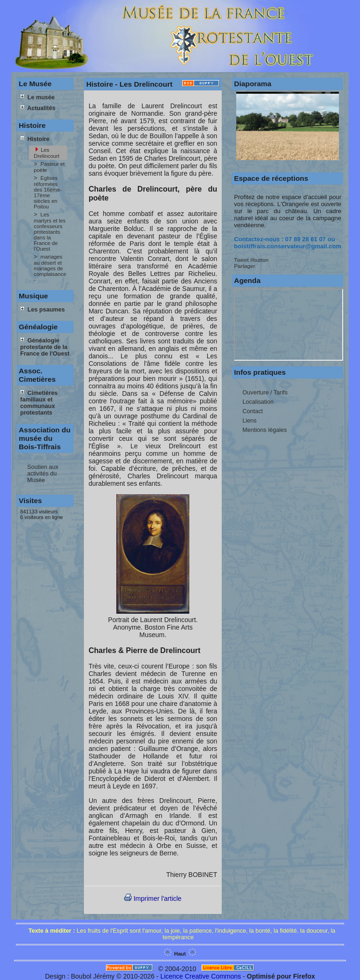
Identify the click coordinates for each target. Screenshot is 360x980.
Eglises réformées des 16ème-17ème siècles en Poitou (48, 192)
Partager (244, 266)
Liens (249, 421)
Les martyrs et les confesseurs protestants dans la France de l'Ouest (50, 232)
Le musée (37, 97)
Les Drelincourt (47, 153)
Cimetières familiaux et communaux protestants (39, 403)
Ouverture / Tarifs (265, 393)
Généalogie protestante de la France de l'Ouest (45, 347)
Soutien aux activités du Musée (43, 474)
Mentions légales (265, 430)
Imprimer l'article (153, 898)
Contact (252, 411)
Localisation (258, 402)
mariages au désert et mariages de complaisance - (50, 268)
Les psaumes (42, 310)
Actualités (38, 108)
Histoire (35, 139)
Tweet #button (251, 260)
